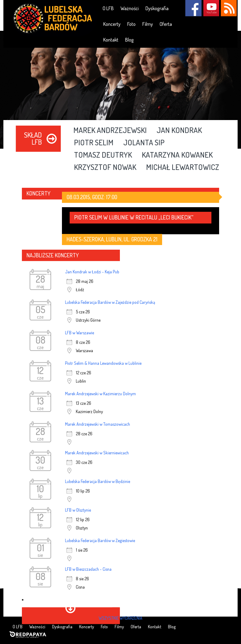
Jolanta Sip (144, 143)
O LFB (108, 8)
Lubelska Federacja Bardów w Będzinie (98, 481)
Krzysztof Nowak (105, 167)
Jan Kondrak (179, 131)
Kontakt (111, 40)
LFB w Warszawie (80, 333)
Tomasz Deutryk (103, 155)
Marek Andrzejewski (110, 131)
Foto (131, 24)
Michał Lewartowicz (183, 167)
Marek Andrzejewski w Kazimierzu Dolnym (100, 394)
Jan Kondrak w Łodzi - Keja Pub (92, 272)
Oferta (166, 24)
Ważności (130, 8)
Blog (129, 40)
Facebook (193, 8)
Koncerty (112, 24)
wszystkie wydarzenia (120, 618)
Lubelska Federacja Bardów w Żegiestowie (100, 540)
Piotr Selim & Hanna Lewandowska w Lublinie (103, 363)
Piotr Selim (94, 143)
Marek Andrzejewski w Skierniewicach (97, 453)
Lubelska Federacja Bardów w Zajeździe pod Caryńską (110, 302)
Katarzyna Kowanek (177, 155)
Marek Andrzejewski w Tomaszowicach (98, 424)
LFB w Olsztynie (78, 510)
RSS (229, 8)
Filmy (148, 24)
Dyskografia (157, 8)
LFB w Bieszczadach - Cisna (88, 569)
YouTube (211, 8)
